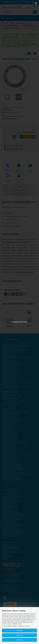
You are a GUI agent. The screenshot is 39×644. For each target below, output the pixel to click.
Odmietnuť (19, 640)
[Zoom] (31, 3)
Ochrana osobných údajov (9, 626)
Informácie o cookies (24, 626)
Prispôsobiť (19, 635)
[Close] (36, 3)
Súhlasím (19, 631)
